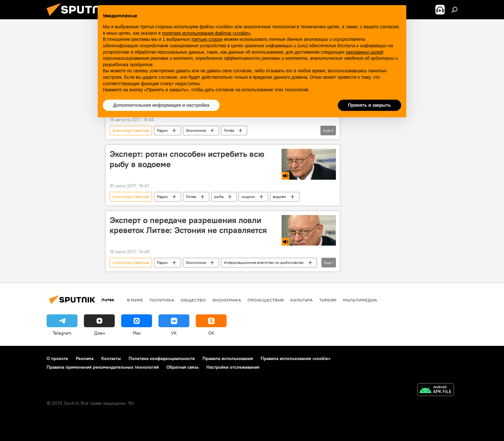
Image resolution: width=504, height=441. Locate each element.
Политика (162, 300)
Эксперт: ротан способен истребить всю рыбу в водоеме (187, 159)
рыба (219, 197)
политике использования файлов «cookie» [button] (206, 33)
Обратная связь (183, 367)
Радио (162, 130)
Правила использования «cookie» (296, 358)
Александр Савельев (131, 130)
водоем (279, 197)
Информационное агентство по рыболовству (264, 262)
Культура (301, 300)
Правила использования (228, 358)
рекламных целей (364, 52)
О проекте (57, 358)
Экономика (196, 130)
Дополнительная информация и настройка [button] (161, 105)
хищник (248, 197)
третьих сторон (207, 39)
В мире (135, 300)
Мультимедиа (360, 300)
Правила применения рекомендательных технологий (103, 367)
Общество (193, 300)
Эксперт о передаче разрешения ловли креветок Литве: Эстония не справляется (188, 225)
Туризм (328, 300)
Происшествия (266, 300)
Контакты (111, 358)
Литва (229, 130)
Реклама (85, 358)
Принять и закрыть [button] (369, 105)
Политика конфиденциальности (162, 358)
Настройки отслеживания (233, 367)
